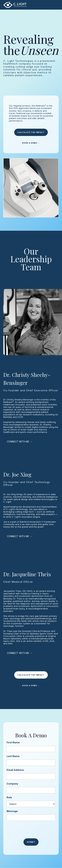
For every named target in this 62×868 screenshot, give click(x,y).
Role (9, 797)
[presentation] (32, 830)
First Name (13, 742)
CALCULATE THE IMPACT (31, 132)
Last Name (13, 756)
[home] (15, 5)
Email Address (15, 770)
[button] (55, 5)
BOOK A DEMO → (31, 143)
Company (12, 784)
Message (12, 811)
